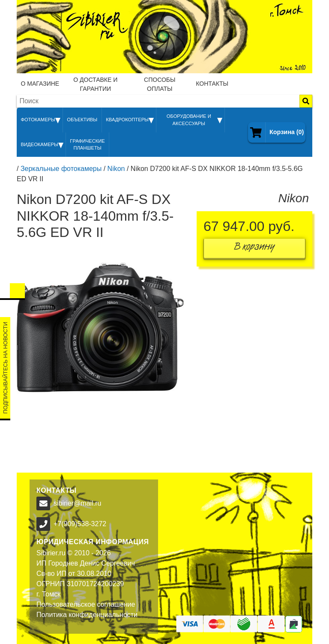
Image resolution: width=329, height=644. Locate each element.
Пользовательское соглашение (86, 604)
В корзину (254, 248)
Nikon (116, 169)
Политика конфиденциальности (87, 615)
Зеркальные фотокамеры (61, 169)
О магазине (40, 84)
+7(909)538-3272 (80, 524)
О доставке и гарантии (95, 84)
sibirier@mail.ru (77, 503)
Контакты (212, 84)
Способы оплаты (160, 84)
